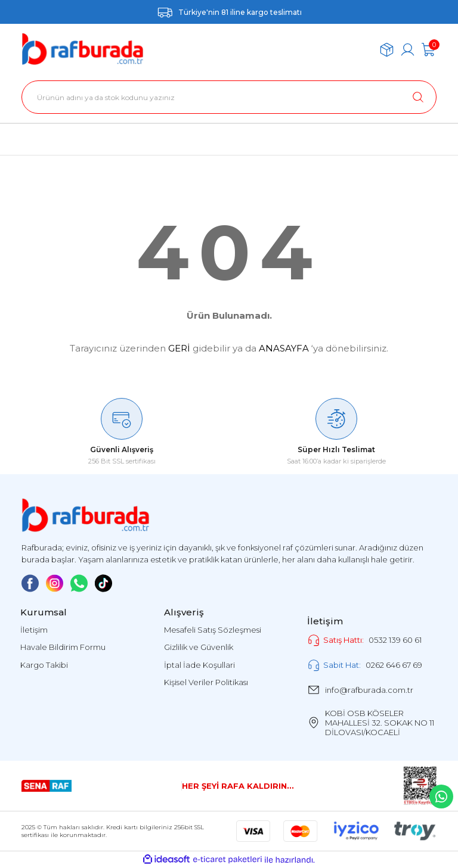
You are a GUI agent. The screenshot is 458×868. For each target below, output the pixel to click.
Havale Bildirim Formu (63, 647)
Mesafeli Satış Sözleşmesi (213, 630)
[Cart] (428, 50)
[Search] (229, 97)
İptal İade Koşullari (199, 665)
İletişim (34, 630)
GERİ (179, 348)
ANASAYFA (284, 348)
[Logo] (83, 49)
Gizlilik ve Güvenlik (199, 647)
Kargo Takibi (44, 665)
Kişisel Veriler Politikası (206, 682)
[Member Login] (408, 50)
